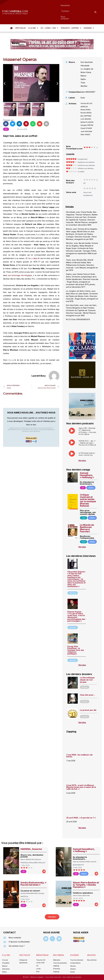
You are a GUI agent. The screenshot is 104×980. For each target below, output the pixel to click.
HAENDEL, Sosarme (31, 836)
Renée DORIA (86, 96)
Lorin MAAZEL (86, 106)
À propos (58, 5)
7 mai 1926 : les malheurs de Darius (79, 742)
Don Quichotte (87, 49)
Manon (83, 63)
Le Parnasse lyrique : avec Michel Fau (87, 441)
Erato (83, 84)
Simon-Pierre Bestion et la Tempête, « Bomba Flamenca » (86, 872)
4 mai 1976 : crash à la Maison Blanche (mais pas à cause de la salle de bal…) (81, 774)
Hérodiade (85, 52)
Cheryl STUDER (86, 115)
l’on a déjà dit (34, 245)
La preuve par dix (88, 697)
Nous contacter (72, 5)
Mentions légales (37, 964)
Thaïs (83, 69)
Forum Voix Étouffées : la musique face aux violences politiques (76, 637)
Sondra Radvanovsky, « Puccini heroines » (33, 870)
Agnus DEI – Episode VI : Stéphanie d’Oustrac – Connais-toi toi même (87, 418)
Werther (84, 73)
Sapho (83, 66)
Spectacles (21, 15)
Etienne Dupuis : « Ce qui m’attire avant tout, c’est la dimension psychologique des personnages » (76, 603)
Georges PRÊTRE (87, 112)
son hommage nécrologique (20, 262)
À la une (33, 15)
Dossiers (89, 15)
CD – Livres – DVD (49, 15)
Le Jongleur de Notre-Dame (87, 57)
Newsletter (46, 5)
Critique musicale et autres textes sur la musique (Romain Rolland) (88, 487)
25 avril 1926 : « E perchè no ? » (81, 804)
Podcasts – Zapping (71, 15)
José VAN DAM (86, 118)
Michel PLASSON (87, 109)
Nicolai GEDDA (86, 99)
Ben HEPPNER (86, 103)
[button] (33, 15)
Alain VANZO (85, 121)
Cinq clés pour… (87, 682)
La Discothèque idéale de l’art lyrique (87, 667)
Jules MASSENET (88, 79)
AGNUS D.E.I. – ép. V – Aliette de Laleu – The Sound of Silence (87, 430)
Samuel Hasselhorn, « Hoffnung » (87, 462)
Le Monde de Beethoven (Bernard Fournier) (87, 515)
